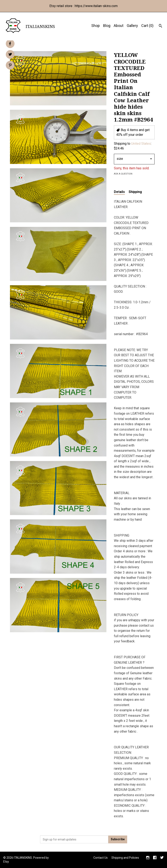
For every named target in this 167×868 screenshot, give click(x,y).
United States (141, 144)
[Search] (160, 26)
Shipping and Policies (125, 858)
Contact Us (101, 858)
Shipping (135, 192)
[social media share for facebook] (10, 44)
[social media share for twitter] (10, 55)
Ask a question (123, 174)
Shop (96, 26)
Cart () (147, 26)
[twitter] (162, 858)
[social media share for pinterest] (10, 66)
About (119, 26)
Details (119, 192)
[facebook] (155, 858)
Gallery (132, 26)
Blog (107, 26)
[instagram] (148, 858)
